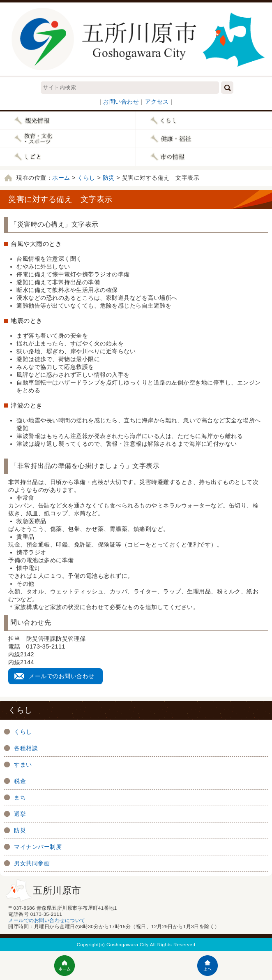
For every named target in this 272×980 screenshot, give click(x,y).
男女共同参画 (32, 863)
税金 (20, 781)
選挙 (20, 814)
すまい (23, 765)
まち (20, 797)
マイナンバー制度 (38, 847)
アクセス (157, 102)
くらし (86, 178)
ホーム (61, 178)
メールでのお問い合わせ (62, 676)
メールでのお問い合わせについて (47, 920)
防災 (109, 178)
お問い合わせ (121, 102)
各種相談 (26, 748)
